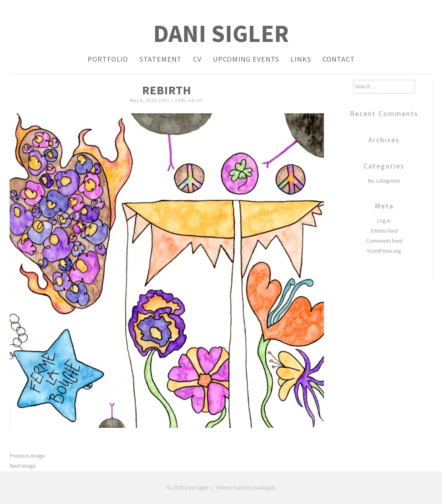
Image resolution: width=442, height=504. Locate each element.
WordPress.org (384, 251)
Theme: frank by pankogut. (245, 487)
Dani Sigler (221, 33)
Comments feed (384, 241)
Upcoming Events (246, 59)
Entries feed (384, 231)
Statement (161, 59)
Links (301, 59)
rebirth (195, 100)
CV (197, 59)
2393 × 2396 (172, 100)
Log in (384, 221)
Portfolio (108, 59)
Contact (339, 59)
